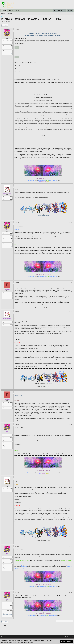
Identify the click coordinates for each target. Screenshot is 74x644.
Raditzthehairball (19, 396)
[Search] (70, 11)
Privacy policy (65, 636)
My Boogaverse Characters (43, 215)
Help (69, 636)
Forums (4, 11)
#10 (71, 592)
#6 (72, 392)
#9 (72, 546)
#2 (72, 186)
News (10, 11)
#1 (72, 30)
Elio (3, 22)
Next (6, 25)
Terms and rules (58, 636)
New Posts (3, 13)
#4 (72, 282)
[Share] (70, 30)
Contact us (52, 636)
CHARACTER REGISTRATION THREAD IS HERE (43, 34)
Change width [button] (6, 636)
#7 (72, 424)
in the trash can (9, 48)
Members (17, 11)
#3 (72, 223)
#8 (72, 478)
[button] (12, 11)
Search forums (10, 13)
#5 (72, 311)
